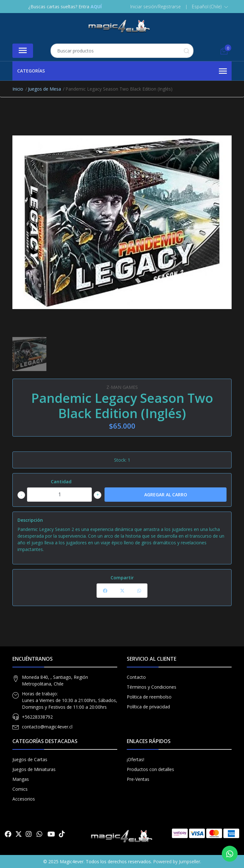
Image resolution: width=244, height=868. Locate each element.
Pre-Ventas (138, 779)
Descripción (30, 520)
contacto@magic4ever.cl (47, 727)
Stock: (120, 460)
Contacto (136, 677)
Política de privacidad (148, 707)
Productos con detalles (150, 769)
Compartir (122, 578)
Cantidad (61, 482)
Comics (20, 789)
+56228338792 (37, 717)
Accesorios (24, 799)
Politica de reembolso (149, 697)
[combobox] (122, 51)
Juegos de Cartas (30, 759)
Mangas (21, 779)
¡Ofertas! (136, 759)
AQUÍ (96, 7)
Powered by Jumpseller (177, 861)
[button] (210, 7)
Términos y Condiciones (152, 687)
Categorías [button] (122, 71)
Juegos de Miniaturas (34, 769)
